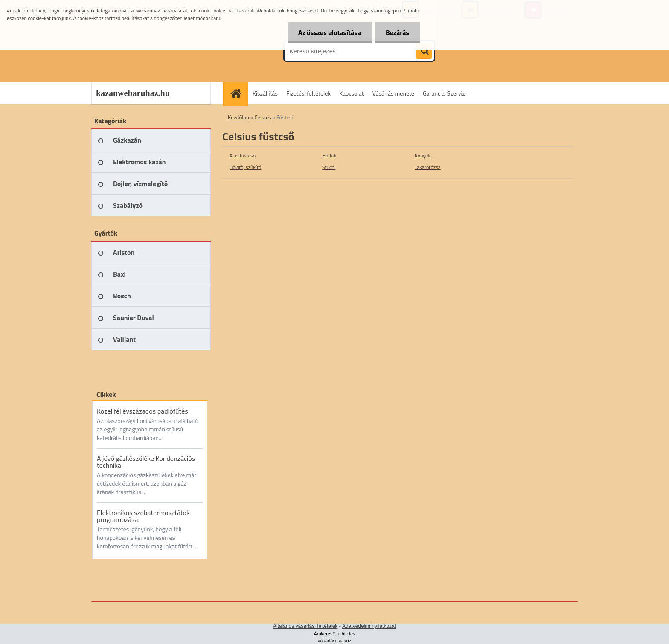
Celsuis (263, 117)
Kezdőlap (239, 117)
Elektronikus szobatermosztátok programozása (143, 516)
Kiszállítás (265, 93)
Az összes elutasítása (330, 32)
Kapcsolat (352, 93)
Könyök (423, 156)
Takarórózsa (428, 167)
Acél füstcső (243, 156)
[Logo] (150, 51)
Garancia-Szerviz (444, 93)
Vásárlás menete (393, 93)
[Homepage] (239, 93)
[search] (424, 51)
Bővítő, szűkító (245, 167)
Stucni (329, 167)
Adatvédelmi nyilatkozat (369, 626)
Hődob (329, 156)
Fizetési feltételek (308, 93)
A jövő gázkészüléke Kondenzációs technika (146, 462)
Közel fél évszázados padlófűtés (143, 411)
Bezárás (397, 32)
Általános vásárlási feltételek (305, 626)
